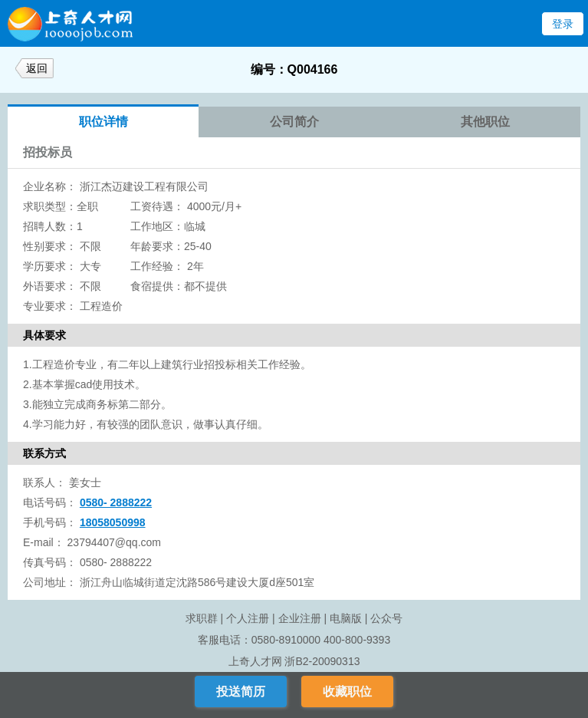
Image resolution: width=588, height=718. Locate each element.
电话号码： (50, 502)
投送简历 (241, 692)
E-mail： (44, 542)
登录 (563, 24)
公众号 (386, 618)
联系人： (44, 483)
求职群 (202, 618)
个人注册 (248, 618)
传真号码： (50, 562)
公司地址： (50, 582)
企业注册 (300, 618)
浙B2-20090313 (322, 661)
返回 (37, 68)
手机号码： (50, 522)
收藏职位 (347, 692)
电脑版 (346, 618)
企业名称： (50, 186)
